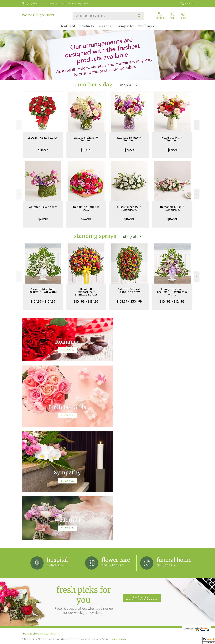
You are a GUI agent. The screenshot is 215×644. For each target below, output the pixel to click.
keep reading (119, 526)
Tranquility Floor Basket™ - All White (43, 290)
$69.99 (43, 219)
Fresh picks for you (84, 487)
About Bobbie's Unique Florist (39, 521)
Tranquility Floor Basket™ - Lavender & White (172, 292)
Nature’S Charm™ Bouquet (86, 139)
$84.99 (43, 150)
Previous (19, 125)
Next (197, 125)
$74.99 (129, 150)
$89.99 (172, 150)
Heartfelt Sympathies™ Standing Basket (86, 292)
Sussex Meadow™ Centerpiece (129, 208)
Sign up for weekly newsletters (142, 485)
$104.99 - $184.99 (86, 301)
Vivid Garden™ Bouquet (172, 139)
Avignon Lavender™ (43, 207)
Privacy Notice (150, 641)
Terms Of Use (134, 641)
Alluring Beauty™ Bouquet (129, 139)
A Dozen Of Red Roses (43, 138)
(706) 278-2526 (34, 3)
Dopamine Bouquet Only (86, 208)
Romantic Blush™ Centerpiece (172, 208)
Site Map (186, 641)
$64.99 (86, 219)
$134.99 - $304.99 (129, 301)
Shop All (127, 85)
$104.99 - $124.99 (43, 301)
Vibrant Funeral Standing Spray (129, 290)
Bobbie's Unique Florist (38, 15)
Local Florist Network (169, 641)
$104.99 (86, 150)
